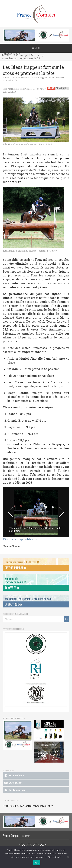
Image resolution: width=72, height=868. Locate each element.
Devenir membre (15, 568)
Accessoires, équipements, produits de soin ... (29, 599)
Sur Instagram (14, 790)
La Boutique (13, 604)
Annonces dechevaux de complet (15, 580)
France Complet (10, 77)
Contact (26, 836)
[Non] (68, 857)
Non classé (24, 77)
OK (37, 863)
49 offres (12, 588)
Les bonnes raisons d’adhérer (22, 562)
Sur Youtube (13, 783)
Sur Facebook (14, 776)
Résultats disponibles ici (20, 539)
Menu (36, 48)
